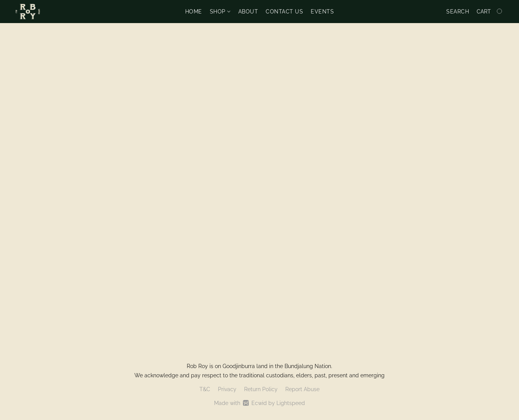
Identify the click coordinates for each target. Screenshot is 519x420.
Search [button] (458, 12)
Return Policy (261, 389)
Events (322, 12)
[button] (28, 12)
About (248, 12)
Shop (220, 12)
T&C (205, 389)
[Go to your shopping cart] (490, 12)
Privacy (227, 389)
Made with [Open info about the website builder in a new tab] (259, 403)
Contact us (284, 12)
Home (194, 12)
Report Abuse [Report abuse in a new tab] (302, 389)
